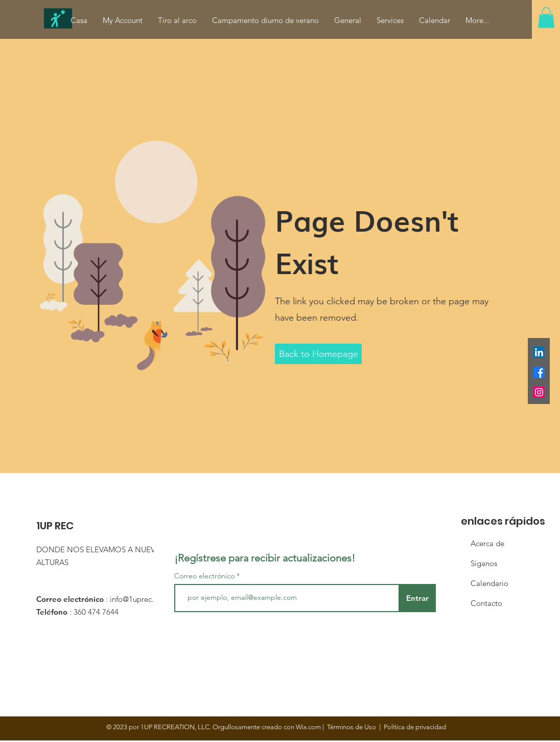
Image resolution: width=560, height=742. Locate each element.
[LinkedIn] (539, 352)
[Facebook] (539, 372)
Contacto (486, 603)
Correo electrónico (204, 576)
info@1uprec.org (138, 599)
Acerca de (487, 543)
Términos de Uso (352, 727)
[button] (546, 18)
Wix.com (308, 727)
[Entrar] (417, 598)
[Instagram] (539, 392)
